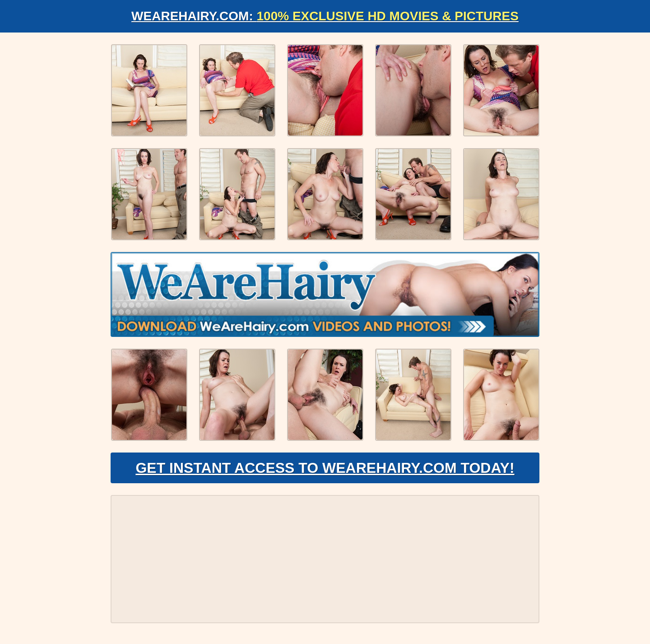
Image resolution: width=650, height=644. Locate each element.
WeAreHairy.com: (325, 16)
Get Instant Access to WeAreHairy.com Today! (325, 468)
